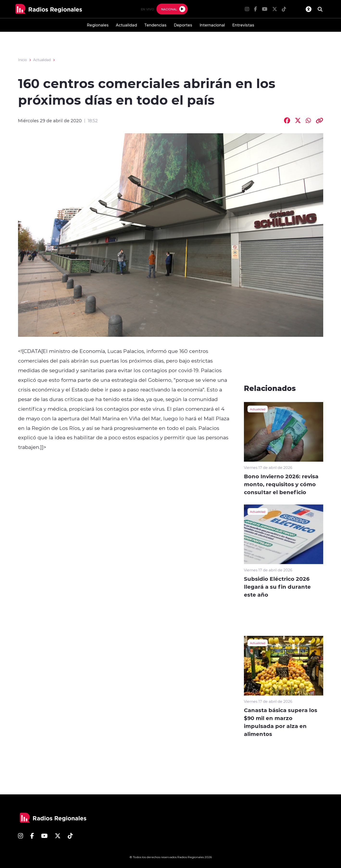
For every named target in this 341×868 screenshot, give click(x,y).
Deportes (183, 25)
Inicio (22, 60)
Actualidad (126, 25)
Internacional (212, 25)
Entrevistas (243, 25)
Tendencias (155, 25)
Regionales (98, 25)
